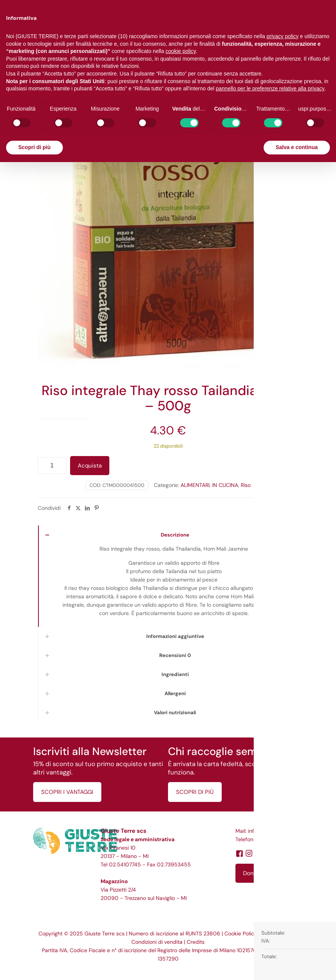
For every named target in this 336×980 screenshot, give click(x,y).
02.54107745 (125, 864)
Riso (246, 485)
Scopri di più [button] (34, 147)
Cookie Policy (241, 933)
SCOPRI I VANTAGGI (67, 792)
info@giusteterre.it (271, 831)
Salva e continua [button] (297, 147)
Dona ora (255, 873)
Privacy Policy (278, 933)
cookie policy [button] (181, 51)
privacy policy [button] (283, 36)
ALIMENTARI (195, 485)
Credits (196, 942)
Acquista (90, 466)
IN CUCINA (225, 485)
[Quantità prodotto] (52, 466)
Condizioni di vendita (157, 942)
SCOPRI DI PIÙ (195, 792)
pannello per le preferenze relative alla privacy (270, 88)
